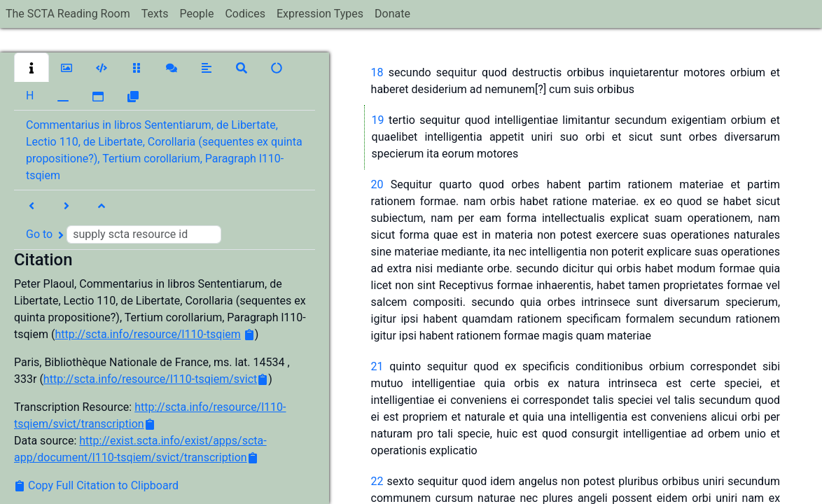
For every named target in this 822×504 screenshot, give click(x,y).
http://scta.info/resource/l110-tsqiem (147, 334)
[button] (32, 67)
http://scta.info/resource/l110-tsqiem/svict (150, 379)
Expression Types (320, 14)
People (196, 14)
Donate (392, 14)
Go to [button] (124, 234)
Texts (155, 14)
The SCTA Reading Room (68, 14)
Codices (245, 14)
